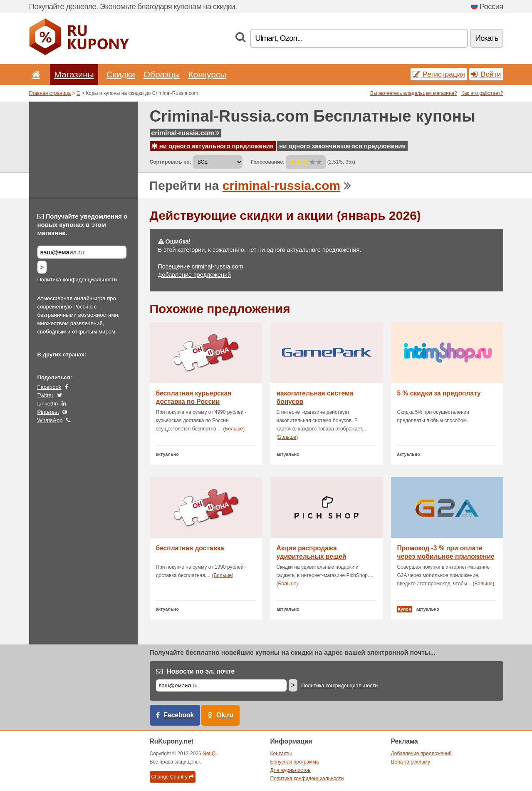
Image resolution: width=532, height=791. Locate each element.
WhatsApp (50, 420)
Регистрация (439, 74)
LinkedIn (48, 404)
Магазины (74, 74)
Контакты (281, 754)
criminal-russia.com (185, 133)
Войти (486, 74)
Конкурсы (207, 74)
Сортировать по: (171, 162)
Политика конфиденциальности (77, 280)
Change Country (173, 777)
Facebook (49, 387)
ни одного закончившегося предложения (342, 146)
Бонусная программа (295, 762)
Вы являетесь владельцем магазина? (414, 93)
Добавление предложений (194, 275)
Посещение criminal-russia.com (201, 266)
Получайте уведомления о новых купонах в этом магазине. (83, 225)
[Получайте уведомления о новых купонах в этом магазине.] (82, 252)
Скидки (121, 74)
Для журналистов (291, 770)
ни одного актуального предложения (213, 146)
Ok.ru (225, 715)
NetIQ (209, 754)
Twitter (46, 395)
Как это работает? (482, 93)
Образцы (162, 74)
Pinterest (48, 412)
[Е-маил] (221, 685)
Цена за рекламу (411, 762)
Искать (486, 38)
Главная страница (50, 93)
